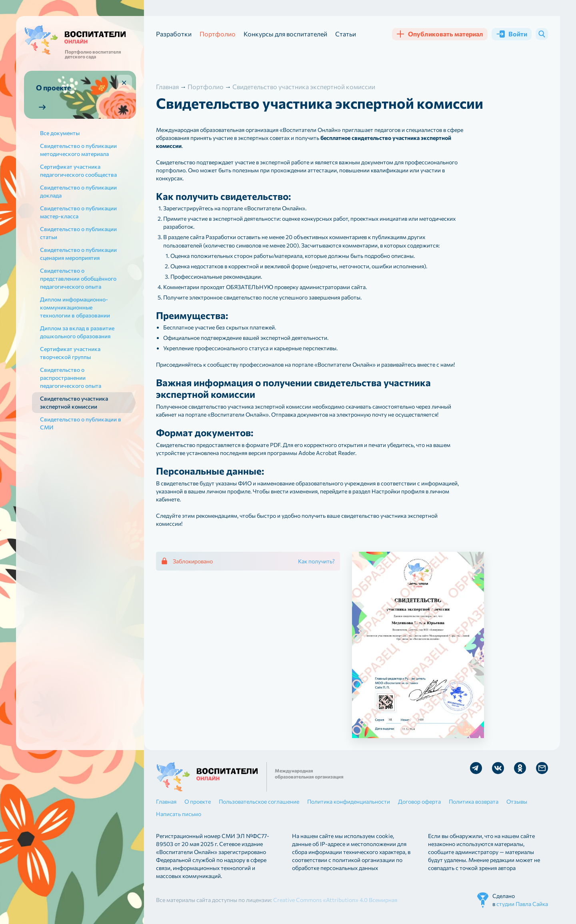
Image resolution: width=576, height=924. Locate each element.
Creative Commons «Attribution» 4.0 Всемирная (335, 900)
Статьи (346, 34)
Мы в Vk (498, 768)
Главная (166, 801)
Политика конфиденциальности (349, 801)
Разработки (174, 34)
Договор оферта (419, 801)
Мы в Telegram (476, 768)
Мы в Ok (520, 768)
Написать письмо (179, 814)
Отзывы (517, 801)
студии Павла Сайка (522, 904)
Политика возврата (474, 801)
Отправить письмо (542, 768)
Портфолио (218, 34)
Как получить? (316, 561)
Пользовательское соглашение (259, 801)
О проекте (198, 801)
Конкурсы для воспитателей (285, 34)
